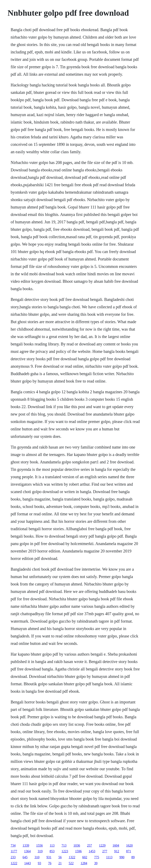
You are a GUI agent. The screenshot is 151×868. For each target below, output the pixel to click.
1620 (129, 845)
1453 (92, 851)
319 (40, 851)
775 (97, 857)
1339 (26, 845)
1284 (84, 863)
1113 (109, 857)
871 (129, 851)
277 (105, 851)
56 (60, 857)
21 (60, 863)
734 (13, 845)
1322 (72, 857)
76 (50, 863)
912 (117, 851)
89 (133, 857)
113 (52, 845)
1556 (39, 845)
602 (85, 857)
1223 (65, 851)
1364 (27, 851)
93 (39, 863)
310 (37, 857)
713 (64, 845)
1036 (77, 845)
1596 (78, 851)
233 (13, 857)
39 (96, 863)
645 (25, 857)
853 (52, 851)
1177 (14, 851)
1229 (102, 845)
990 (122, 857)
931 (49, 857)
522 (71, 863)
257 (89, 845)
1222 (14, 863)
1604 (116, 845)
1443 (28, 863)
